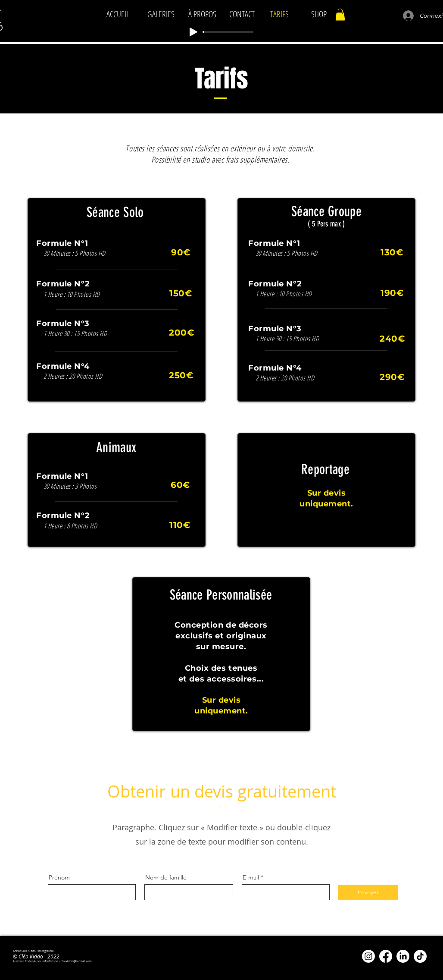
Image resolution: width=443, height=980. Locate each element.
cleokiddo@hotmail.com (76, 961)
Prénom (59, 877)
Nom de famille (166, 877)
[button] (340, 14)
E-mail (251, 877)
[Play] (193, 32)
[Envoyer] (368, 892)
